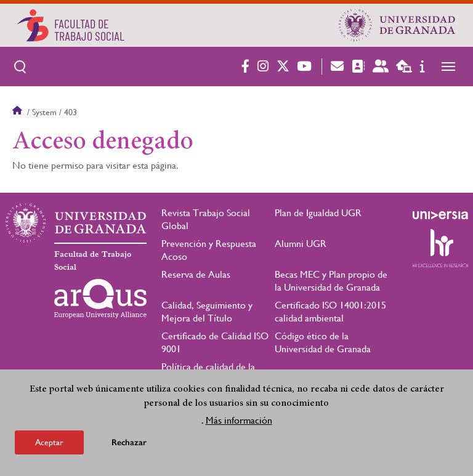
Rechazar (129, 446)
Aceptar (49, 446)
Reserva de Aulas (196, 274)
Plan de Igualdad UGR (318, 213)
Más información (239, 424)
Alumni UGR (301, 244)
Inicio (18, 112)
